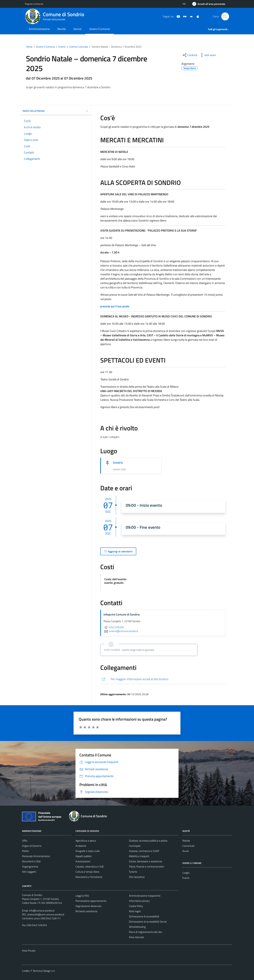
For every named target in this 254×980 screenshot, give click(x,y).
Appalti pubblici (84, 856)
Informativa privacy (139, 901)
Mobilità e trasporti (139, 856)
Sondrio (118, 463)
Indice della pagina (56, 111)
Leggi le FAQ (82, 896)
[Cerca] (225, 16)
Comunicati (188, 846)
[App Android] (190, 16)
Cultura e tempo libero (87, 872)
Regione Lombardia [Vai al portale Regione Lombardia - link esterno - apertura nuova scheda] (34, 4)
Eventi (186, 878)
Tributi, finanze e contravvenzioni (147, 866)
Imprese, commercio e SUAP (144, 851)
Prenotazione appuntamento (91, 901)
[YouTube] (177, 16)
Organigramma (30, 866)
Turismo (133, 872)
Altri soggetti (29, 872)
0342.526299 (114, 627)
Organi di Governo (32, 846)
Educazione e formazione (89, 877)
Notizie (186, 841)
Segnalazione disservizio (88, 906)
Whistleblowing (137, 927)
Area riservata (136, 937)
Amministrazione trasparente (145, 896)
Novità (62, 29)
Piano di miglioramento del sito (145, 932)
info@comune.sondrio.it (42, 911)
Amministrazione (39, 29)
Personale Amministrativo (36, 856)
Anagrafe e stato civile (88, 851)
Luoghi (186, 873)
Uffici (25, 841)
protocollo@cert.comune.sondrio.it (46, 914)
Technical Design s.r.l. (44, 971)
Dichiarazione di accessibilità (144, 916)
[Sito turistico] (184, 16)
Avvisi (186, 851)
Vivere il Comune (100, 29)
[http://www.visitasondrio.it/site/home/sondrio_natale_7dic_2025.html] (163, 679)
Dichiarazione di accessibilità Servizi (148, 922)
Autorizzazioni (83, 861)
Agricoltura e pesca (86, 841)
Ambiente (81, 846)
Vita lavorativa (137, 877)
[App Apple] (196, 16)
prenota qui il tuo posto (115, 306)
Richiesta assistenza (86, 911)
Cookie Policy (136, 906)
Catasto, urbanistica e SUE (90, 866)
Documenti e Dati (31, 861)
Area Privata (29, 951)
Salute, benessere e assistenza (145, 861)
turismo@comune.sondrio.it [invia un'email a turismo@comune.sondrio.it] (121, 631)
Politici (26, 851)
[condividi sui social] (190, 55)
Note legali (135, 911)
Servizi (77, 29)
